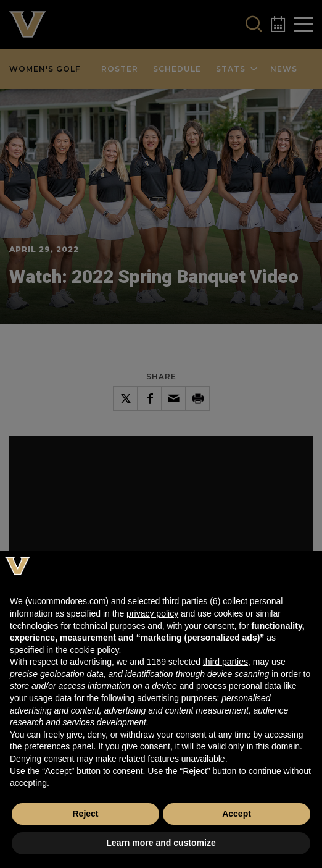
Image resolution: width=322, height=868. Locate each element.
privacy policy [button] (152, 613)
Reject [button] (85, 814)
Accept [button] (237, 814)
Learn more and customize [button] (161, 843)
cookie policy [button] (94, 650)
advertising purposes (177, 698)
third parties (225, 662)
